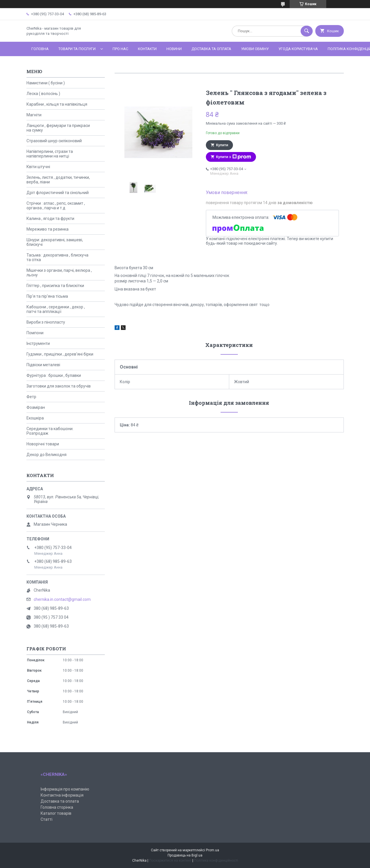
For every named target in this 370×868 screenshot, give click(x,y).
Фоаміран (36, 407)
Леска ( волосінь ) (43, 94)
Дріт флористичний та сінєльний (58, 193)
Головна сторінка (57, 807)
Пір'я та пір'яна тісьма (47, 296)
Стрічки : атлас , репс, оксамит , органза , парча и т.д (56, 206)
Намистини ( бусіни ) (46, 83)
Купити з (234, 157)
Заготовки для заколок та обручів (59, 386)
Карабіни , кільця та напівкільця (57, 104)
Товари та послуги (77, 49)
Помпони (35, 333)
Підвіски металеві (43, 365)
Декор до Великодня (47, 455)
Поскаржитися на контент (170, 861)
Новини (174, 49)
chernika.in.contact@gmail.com (62, 599)
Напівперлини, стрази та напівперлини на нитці (50, 154)
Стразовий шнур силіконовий (54, 141)
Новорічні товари (43, 444)
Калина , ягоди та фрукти (50, 219)
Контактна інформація (62, 795)
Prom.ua (212, 850)
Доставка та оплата (211, 49)
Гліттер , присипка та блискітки (55, 286)
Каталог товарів (56, 813)
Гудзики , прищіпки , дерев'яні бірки (60, 354)
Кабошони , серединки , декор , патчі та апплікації (56, 309)
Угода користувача (298, 49)
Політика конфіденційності (216, 861)
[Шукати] (307, 31)
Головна (40, 49)
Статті (47, 819)
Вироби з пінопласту (46, 322)
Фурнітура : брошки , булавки (54, 375)
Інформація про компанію (65, 789)
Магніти (34, 115)
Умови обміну (255, 49)
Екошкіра (35, 418)
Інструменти (38, 343)
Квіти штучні (38, 167)
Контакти (147, 49)
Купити (222, 145)
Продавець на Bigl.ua (185, 855)
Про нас (120, 49)
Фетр (31, 397)
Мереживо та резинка (48, 229)
